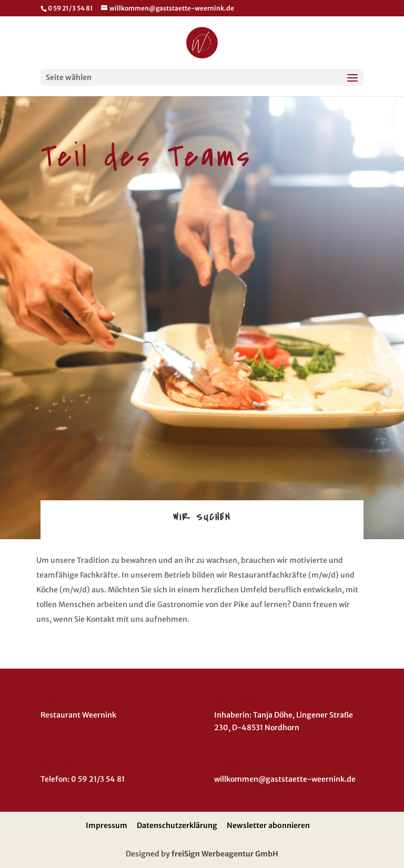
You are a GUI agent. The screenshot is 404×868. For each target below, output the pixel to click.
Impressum (107, 825)
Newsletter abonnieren (268, 825)
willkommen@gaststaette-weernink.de (285, 779)
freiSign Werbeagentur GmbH (225, 854)
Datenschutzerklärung (177, 825)
